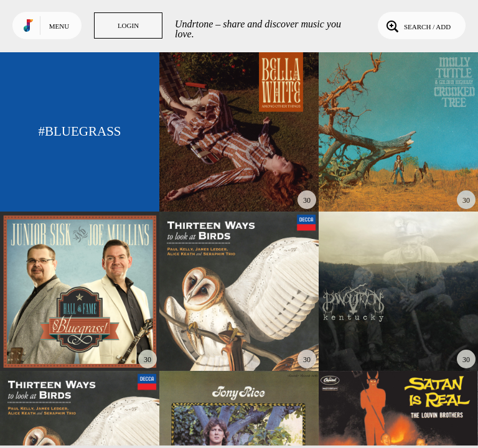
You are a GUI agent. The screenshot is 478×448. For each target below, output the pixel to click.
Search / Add (417, 26)
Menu (59, 26)
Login (128, 26)
